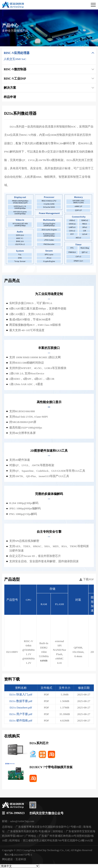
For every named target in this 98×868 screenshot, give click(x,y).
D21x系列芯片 (39, 743)
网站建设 (7, 859)
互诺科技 (21, 859)
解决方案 (49, 88)
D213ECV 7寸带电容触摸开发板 (51, 767)
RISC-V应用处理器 (49, 53)
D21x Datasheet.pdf (21, 707)
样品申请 (10, 97)
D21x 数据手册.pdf (21, 701)
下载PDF (87, 580)
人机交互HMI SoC (15, 59)
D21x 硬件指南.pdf (21, 721)
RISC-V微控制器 (49, 69)
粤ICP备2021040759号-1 (18, 855)
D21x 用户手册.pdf (21, 714)
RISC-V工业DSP (49, 79)
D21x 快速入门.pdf (21, 694)
